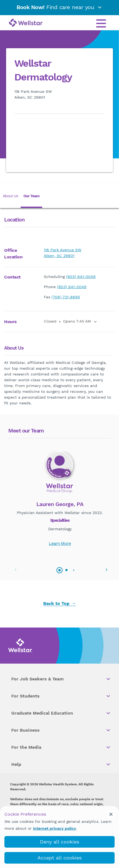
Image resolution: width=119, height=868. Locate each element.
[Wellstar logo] (26, 23)
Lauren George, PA (60, 504)
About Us (10, 196)
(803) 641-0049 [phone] (81, 277)
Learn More (60, 543)
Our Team (31, 196)
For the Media (61, 747)
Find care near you (59, 7)
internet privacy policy (55, 828)
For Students (61, 696)
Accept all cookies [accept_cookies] (59, 858)
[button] (106, 570)
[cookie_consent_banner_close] (111, 814)
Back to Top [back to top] (59, 604)
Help (61, 764)
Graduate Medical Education (61, 713)
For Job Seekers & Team (61, 679)
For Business (61, 730)
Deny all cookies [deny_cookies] (59, 842)
